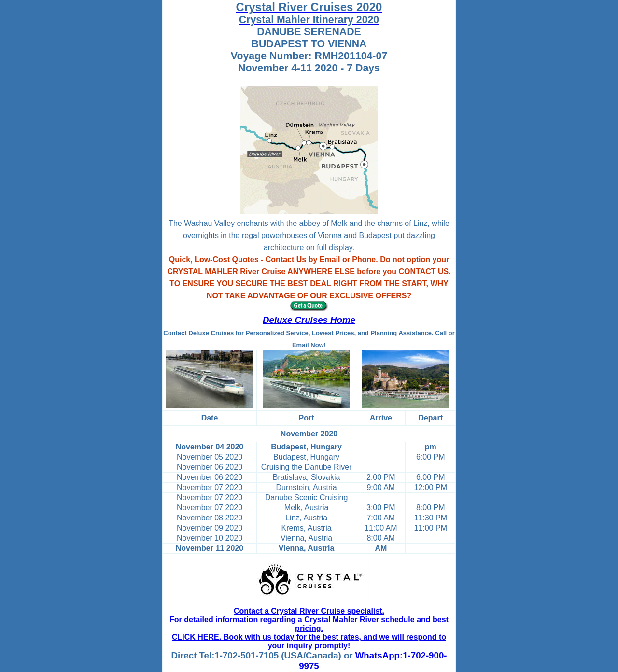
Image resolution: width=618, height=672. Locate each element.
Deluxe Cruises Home (309, 320)
